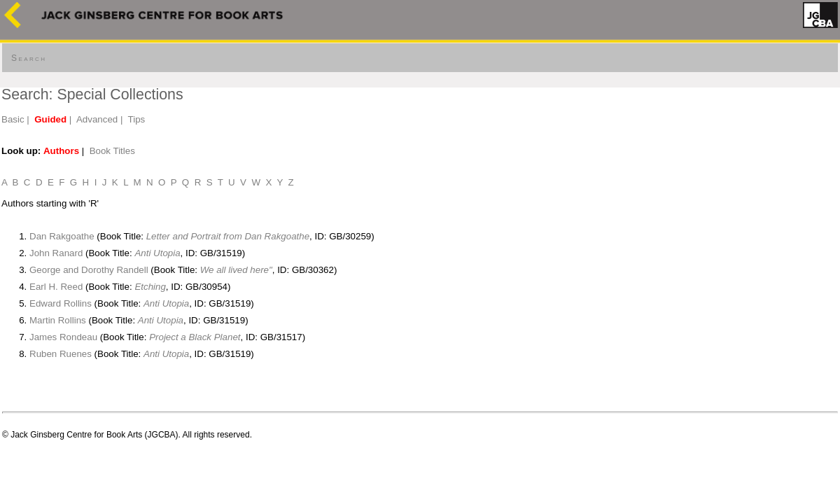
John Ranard (56, 253)
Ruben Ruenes (61, 354)
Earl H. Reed (56, 287)
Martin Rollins (58, 320)
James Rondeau (63, 337)
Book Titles (112, 151)
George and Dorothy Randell (89, 270)
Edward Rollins (61, 303)
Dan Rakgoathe (62, 236)
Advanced (97, 119)
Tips (137, 119)
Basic (13, 119)
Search (29, 58)
